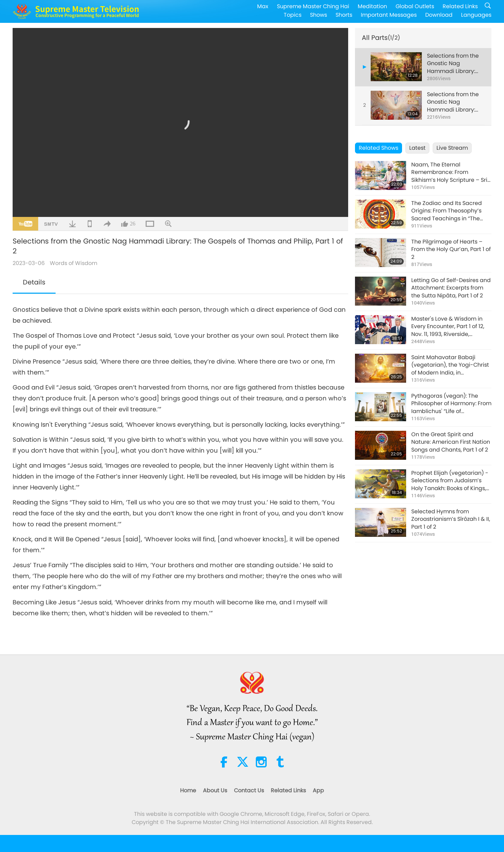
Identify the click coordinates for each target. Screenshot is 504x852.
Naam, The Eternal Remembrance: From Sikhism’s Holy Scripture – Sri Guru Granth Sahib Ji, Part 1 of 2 (450, 172)
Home (188, 790)
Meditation (372, 6)
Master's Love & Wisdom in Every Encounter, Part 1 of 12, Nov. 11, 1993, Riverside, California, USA (448, 327)
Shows (318, 15)
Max (263, 6)
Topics (293, 15)
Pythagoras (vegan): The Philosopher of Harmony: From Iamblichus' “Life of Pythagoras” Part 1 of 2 (451, 404)
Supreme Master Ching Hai (313, 6)
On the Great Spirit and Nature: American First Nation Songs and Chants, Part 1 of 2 (451, 442)
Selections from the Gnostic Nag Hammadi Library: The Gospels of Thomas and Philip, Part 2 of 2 (453, 102)
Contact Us (249, 790)
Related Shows (379, 148)
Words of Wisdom (73, 263)
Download (439, 15)
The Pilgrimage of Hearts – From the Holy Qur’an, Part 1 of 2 (451, 249)
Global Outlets (415, 6)
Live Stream (452, 148)
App (318, 790)
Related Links (460, 6)
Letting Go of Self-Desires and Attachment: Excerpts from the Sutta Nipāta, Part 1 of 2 (451, 288)
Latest (417, 148)
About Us (215, 790)
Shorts (344, 15)
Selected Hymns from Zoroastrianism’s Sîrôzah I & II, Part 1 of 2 (451, 519)
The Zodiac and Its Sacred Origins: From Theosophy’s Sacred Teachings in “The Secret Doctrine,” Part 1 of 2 (447, 211)
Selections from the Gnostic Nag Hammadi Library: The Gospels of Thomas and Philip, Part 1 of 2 (453, 64)
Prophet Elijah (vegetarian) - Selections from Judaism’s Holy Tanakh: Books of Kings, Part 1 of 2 (450, 481)
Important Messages (389, 15)
